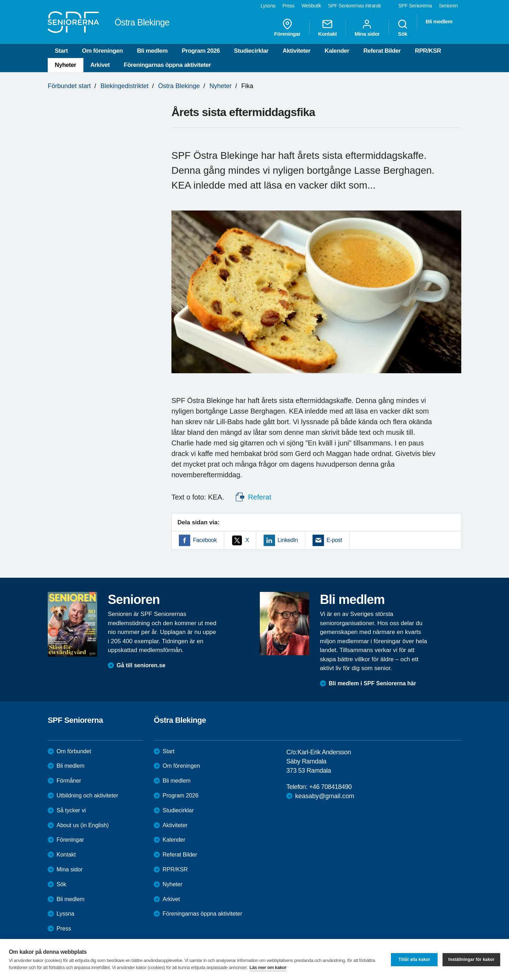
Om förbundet (74, 751)
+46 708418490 (330, 787)
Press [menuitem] (288, 6)
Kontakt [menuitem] (327, 28)
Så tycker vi (71, 810)
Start (61, 51)
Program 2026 (201, 51)
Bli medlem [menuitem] (439, 21)
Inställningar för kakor (471, 959)
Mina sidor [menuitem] (367, 28)
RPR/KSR (428, 51)
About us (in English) (83, 825)
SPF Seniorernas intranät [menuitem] (354, 6)
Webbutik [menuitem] (311, 6)
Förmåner (69, 781)
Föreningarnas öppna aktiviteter (167, 65)
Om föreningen (103, 51)
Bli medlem (152, 51)
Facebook (205, 540)
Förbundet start (69, 86)
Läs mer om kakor (268, 967)
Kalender (337, 51)
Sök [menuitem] (403, 28)
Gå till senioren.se (141, 665)
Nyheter (66, 65)
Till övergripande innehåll (0, 0)
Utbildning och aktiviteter (87, 795)
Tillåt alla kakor (414, 959)
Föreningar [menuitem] (287, 28)
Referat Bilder (382, 51)
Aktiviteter (297, 51)
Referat (260, 497)
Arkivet (100, 65)
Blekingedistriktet (124, 86)
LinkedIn (288, 540)
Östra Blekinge (179, 86)
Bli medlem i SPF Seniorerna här (372, 683)
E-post (334, 540)
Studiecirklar (251, 51)
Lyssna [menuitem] (268, 6)
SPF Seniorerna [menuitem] (415, 6)
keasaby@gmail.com (325, 796)
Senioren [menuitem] (448, 6)
